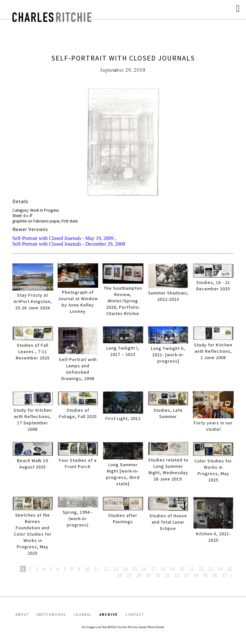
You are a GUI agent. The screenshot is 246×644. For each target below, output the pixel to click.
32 (177, 575)
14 (125, 569)
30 (158, 575)
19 (173, 569)
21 (192, 569)
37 (224, 575)
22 (201, 569)
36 (215, 575)
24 (220, 569)
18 (163, 569)
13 (116, 569)
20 (182, 569)
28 (139, 575)
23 (211, 569)
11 (97, 569)
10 (87, 569)
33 (186, 575)
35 (205, 575)
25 (230, 569)
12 (106, 569)
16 (144, 569)
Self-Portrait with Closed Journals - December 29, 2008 (69, 244)
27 (129, 575)
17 (154, 569)
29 (148, 575)
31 (167, 575)
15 (135, 569)
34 (196, 575)
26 (120, 575)
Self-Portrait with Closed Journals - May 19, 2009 (63, 238)
